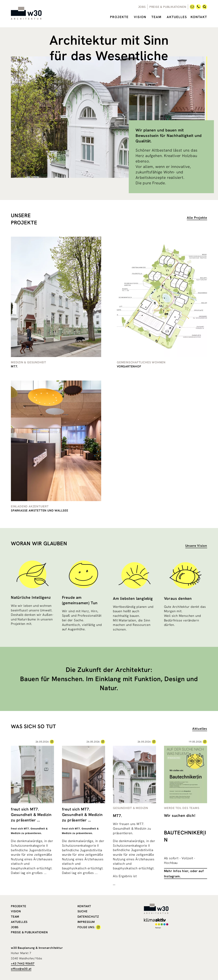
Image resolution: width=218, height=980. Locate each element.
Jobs (142, 7)
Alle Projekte (197, 218)
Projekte (119, 17)
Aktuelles (177, 17)
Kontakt (199, 17)
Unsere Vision (196, 546)
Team (156, 17)
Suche (83, 911)
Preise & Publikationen (168, 7)
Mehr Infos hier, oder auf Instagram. (184, 874)
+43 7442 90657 (23, 963)
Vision (140, 17)
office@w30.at (21, 969)
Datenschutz (88, 917)
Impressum (86, 922)
